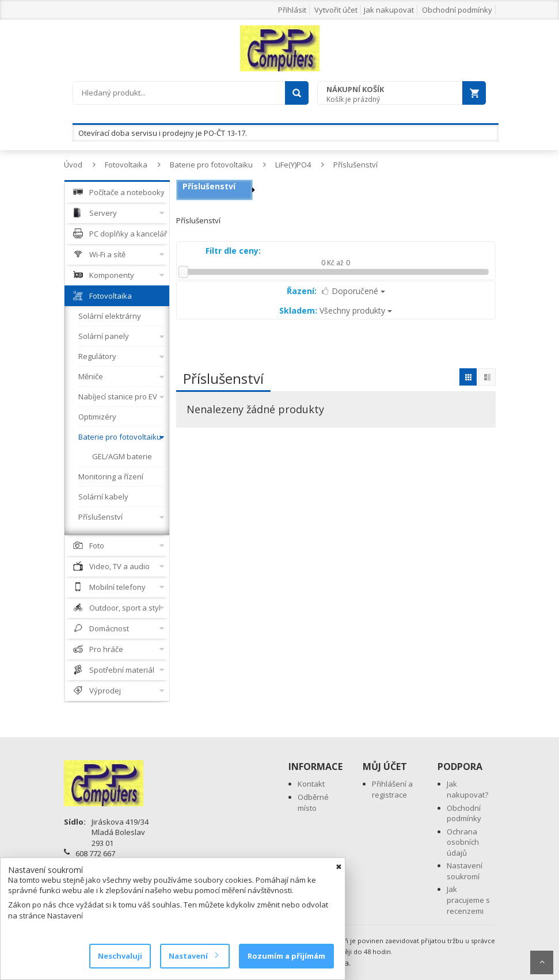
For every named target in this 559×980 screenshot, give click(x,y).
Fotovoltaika (126, 165)
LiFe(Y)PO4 (293, 165)
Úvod (73, 165)
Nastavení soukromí (465, 871)
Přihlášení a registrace (392, 789)
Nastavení (193, 956)
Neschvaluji (120, 956)
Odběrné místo (313, 802)
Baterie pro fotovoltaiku (211, 165)
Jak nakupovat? (467, 789)
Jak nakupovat (389, 10)
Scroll (542, 962)
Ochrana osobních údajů (463, 842)
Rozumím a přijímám (286, 956)
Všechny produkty (336, 310)
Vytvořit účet (336, 10)
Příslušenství (355, 165)
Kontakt (311, 784)
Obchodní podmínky (457, 10)
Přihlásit (292, 10)
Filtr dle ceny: (233, 251)
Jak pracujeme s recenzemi (468, 900)
